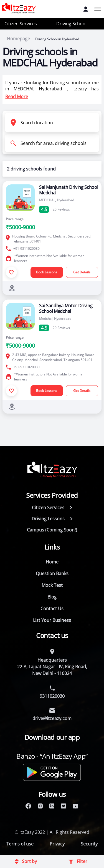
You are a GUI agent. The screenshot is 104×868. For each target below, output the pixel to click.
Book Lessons (47, 272)
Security (89, 844)
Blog (52, 597)
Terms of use (20, 844)
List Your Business (52, 620)
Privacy (57, 844)
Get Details (82, 272)
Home (52, 562)
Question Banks (52, 573)
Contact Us (52, 609)
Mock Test (52, 585)
